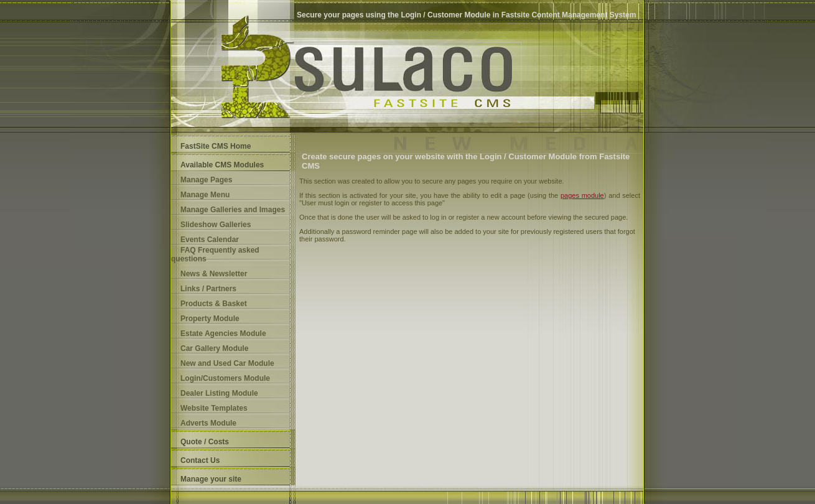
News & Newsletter (214, 274)
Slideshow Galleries (216, 225)
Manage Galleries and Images (233, 210)
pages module (582, 195)
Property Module (210, 319)
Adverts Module (208, 423)
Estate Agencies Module (223, 334)
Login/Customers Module (225, 378)
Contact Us (200, 460)
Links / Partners (208, 289)
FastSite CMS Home (216, 146)
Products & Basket (214, 304)
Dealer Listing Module (219, 393)
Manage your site (211, 479)
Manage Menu (205, 195)
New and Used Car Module (227, 363)
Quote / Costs (205, 442)
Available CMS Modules (222, 165)
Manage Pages (206, 180)
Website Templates (214, 408)
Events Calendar (210, 240)
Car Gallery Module (214, 348)
